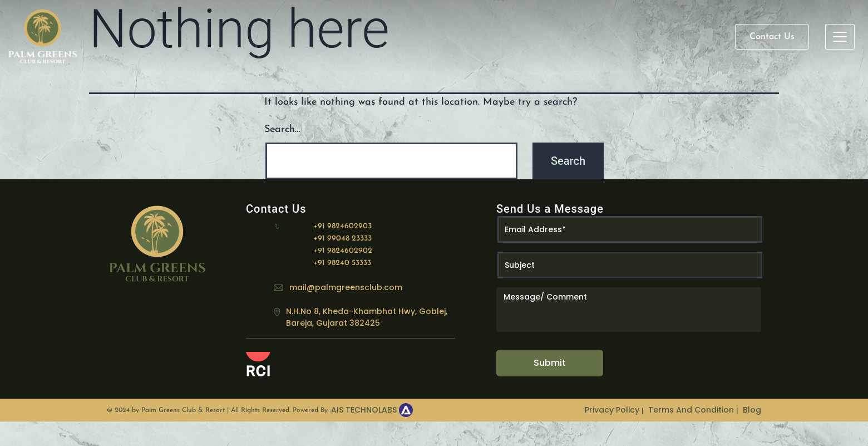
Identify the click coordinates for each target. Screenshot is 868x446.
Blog (752, 410)
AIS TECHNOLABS (364, 410)
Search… (282, 129)
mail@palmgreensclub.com (346, 287)
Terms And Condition (691, 410)
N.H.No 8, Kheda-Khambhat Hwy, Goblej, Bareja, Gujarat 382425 (367, 317)
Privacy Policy (612, 410)
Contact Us (772, 37)
